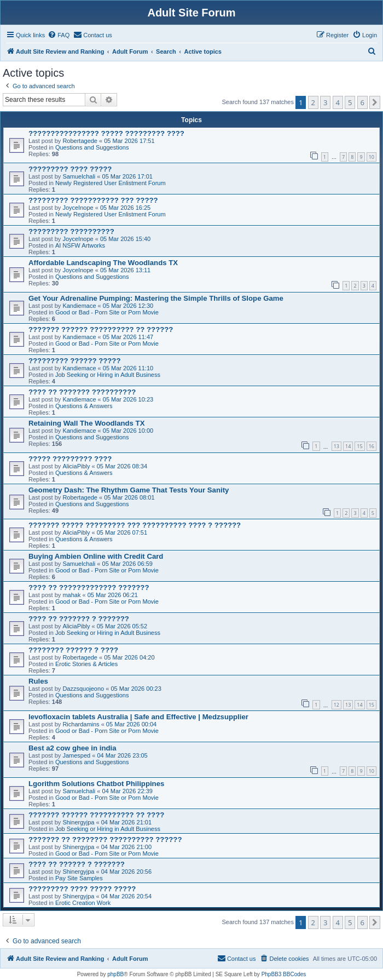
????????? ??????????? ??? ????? (93, 200)
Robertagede (80, 141)
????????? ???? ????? (70, 169)
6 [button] (362, 102)
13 (336, 446)
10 (372, 157)
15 (359, 446)
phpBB (115, 974)
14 (348, 446)
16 (372, 446)
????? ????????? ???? (70, 459)
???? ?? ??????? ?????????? (82, 392)
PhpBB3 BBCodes (284, 974)
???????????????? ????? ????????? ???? (106, 133)
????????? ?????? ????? (74, 361)
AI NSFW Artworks (80, 245)
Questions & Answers (84, 406)
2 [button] (313, 102)
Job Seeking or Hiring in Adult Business (108, 375)
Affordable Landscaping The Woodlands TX (103, 263)
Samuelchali (79, 176)
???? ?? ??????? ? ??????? (79, 619)
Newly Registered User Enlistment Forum (111, 183)
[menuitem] (59, 35)
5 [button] (350, 102)
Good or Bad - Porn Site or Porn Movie (107, 312)
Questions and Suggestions (92, 147)
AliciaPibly (76, 466)
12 (336, 705)
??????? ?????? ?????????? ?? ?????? (101, 329)
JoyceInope (78, 208)
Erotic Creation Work (83, 903)
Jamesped (76, 755)
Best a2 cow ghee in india (72, 748)
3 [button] (325, 102)
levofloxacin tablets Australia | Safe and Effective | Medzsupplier (138, 717)
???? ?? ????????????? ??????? (89, 588)
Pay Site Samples (79, 878)
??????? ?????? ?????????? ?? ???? (96, 815)
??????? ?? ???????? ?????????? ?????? (105, 839)
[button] (375, 102)
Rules (38, 681)
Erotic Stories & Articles (86, 664)
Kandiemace (79, 306)
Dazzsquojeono (83, 689)
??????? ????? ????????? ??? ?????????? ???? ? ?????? (135, 525)
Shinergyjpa (78, 822)
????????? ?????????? (71, 231)
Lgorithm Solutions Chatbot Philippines (96, 784)
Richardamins (81, 724)
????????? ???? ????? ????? (82, 889)
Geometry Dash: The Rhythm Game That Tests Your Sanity (129, 490)
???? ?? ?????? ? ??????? (77, 864)
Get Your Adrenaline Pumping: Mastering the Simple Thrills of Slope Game (156, 298)
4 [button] (338, 102)
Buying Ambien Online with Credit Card (96, 556)
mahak (71, 595)
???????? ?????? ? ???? (73, 650)
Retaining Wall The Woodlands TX (86, 423)
